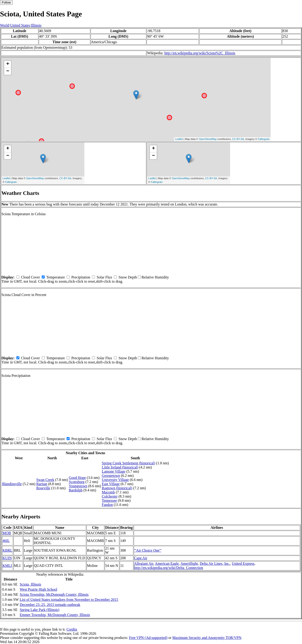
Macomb (108, 492)
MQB (7, 533)
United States (20, 25)
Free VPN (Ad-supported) (148, 638)
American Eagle (167, 564)
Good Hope (77, 478)
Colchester (110, 496)
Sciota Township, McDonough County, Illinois (54, 594)
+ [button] (8, 64)
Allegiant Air (144, 564)
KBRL (7, 550)
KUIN (7, 558)
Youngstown (78, 486)
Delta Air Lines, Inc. (215, 564)
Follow (6, 2)
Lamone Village (114, 471)
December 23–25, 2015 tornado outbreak (50, 605)
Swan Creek (45, 480)
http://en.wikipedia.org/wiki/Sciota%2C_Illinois (200, 53)
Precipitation (81, 277)
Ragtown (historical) (117, 488)
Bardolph (76, 490)
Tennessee (110, 500)
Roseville (43, 488)
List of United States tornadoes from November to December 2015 (69, 600)
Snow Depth (128, 277)
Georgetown (111, 476)
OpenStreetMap (208, 139)
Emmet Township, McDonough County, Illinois (55, 615)
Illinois (36, 25)
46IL (6, 541)
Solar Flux (104, 277)
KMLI (7, 566)
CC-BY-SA (238, 139)
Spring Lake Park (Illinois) (39, 610)
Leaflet (179, 139)
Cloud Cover (30, 277)
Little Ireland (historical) (120, 467)
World (5, 25)
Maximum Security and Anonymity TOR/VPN (207, 638)
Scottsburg (77, 482)
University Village (115, 480)
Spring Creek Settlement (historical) (129, 463)
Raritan (42, 484)
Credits (72, 629)
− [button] (8, 71)
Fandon (107, 505)
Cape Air (141, 558)
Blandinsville (12, 484)
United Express (243, 564)
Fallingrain (264, 139)
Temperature (56, 277)
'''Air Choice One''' (148, 550)
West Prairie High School (38, 589)
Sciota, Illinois (30, 584)
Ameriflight (189, 564)
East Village (111, 484)
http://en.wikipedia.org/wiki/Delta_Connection (169, 568)
